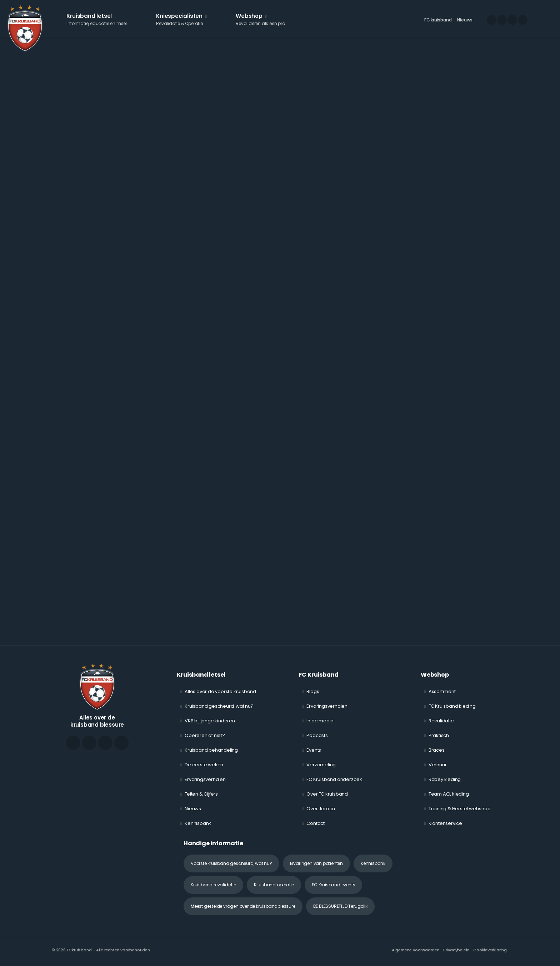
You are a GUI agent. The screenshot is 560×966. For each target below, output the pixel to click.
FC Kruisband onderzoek (334, 779)
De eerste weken (204, 765)
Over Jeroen (321, 809)
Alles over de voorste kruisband (220, 691)
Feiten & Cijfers (201, 794)
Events (314, 750)
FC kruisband (438, 20)
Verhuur (438, 765)
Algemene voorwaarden (416, 950)
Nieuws (465, 20)
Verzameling (321, 765)
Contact (316, 823)
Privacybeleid (456, 950)
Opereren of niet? (205, 735)
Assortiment (442, 691)
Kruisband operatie (274, 885)
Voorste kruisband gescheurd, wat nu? (231, 863)
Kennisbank (198, 823)
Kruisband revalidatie (213, 885)
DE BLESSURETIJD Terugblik (340, 906)
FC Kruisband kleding (452, 706)
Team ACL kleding (449, 794)
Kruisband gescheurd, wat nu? (219, 706)
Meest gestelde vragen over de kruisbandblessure (243, 906)
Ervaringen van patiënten (316, 863)
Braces (437, 750)
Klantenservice (445, 823)
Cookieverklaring (490, 950)
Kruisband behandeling (211, 750)
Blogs (313, 691)
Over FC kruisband (327, 794)
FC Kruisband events (333, 885)
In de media (320, 721)
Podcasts (317, 735)
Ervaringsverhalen (205, 779)
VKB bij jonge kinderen (210, 721)
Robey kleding (445, 779)
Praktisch (439, 735)
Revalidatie (441, 721)
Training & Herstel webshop (460, 809)
